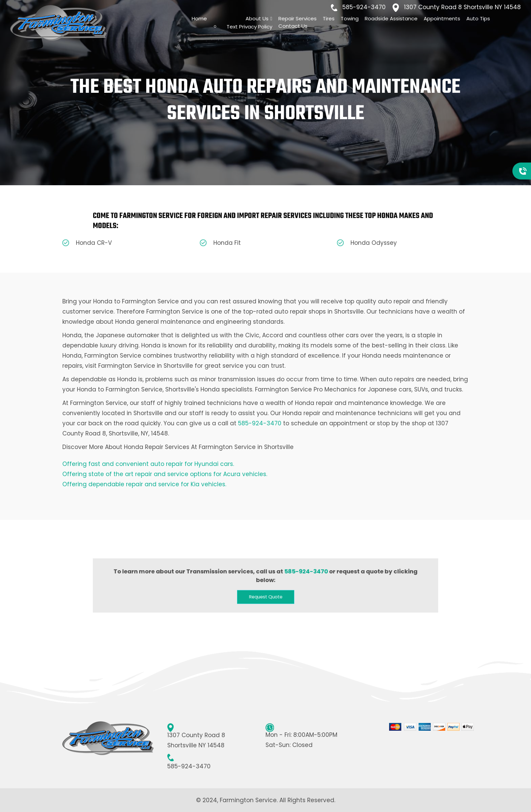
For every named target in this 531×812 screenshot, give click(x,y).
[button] (266, 594)
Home (199, 18)
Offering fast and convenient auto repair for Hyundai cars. (148, 464)
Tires (329, 18)
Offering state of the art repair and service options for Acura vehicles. (165, 474)
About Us (257, 18)
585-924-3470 (364, 7)
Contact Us (293, 26)
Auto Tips (478, 18)
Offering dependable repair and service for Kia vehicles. (144, 484)
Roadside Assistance (391, 18)
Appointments (442, 18)
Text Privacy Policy (249, 27)
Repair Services (298, 18)
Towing (350, 18)
